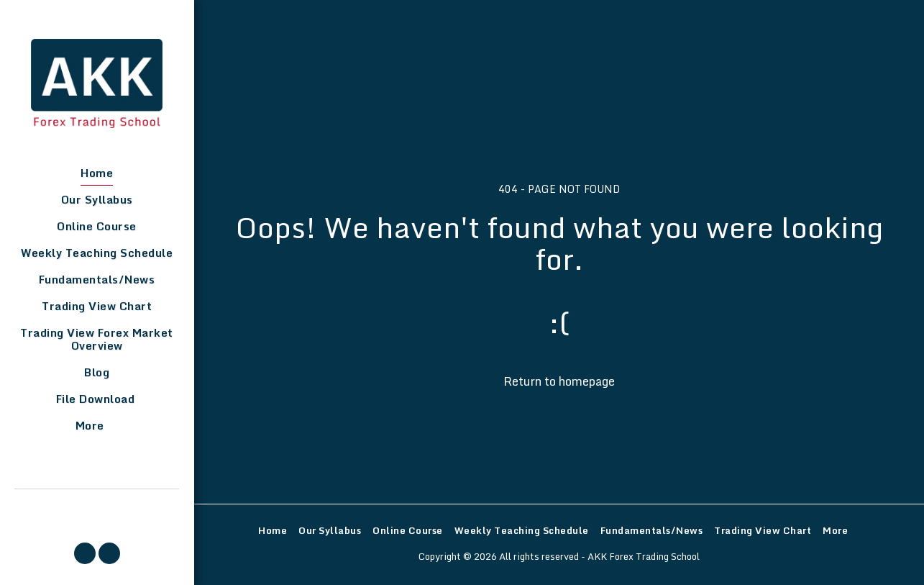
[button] (85, 553)
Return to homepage (559, 381)
